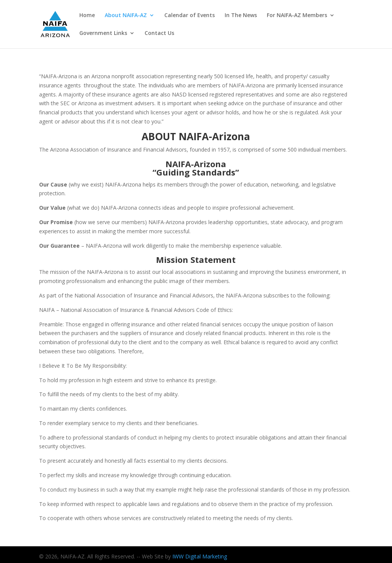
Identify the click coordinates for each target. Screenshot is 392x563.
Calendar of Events (190, 16)
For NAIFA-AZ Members (297, 16)
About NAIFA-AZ (126, 16)
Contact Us (159, 33)
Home (87, 16)
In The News (241, 16)
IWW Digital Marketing (200, 556)
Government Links (103, 33)
